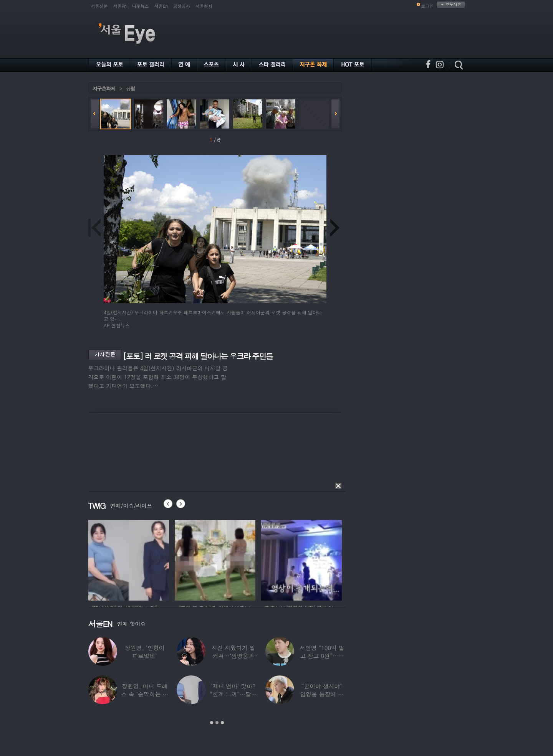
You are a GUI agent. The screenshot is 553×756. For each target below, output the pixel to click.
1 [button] (212, 723)
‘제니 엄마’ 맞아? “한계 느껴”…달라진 (233, 694)
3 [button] (222, 723)
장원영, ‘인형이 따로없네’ (144, 652)
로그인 (428, 6)
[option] (129, 559)
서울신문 (99, 6)
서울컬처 (204, 6)
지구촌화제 (104, 88)
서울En (161, 6)
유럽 (131, 88)
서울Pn (120, 6)
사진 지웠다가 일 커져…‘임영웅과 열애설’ (233, 656)
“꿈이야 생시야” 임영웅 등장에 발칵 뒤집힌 (322, 694)
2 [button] (217, 723)
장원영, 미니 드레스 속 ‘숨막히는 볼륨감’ (145, 694)
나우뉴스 (141, 6)
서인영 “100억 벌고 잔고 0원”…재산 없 (322, 656)
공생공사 (182, 6)
